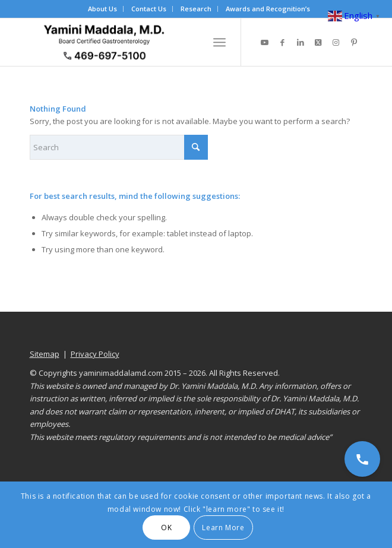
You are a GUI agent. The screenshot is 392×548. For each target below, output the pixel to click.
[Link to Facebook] (283, 42)
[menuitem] (103, 9)
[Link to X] (318, 42)
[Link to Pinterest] (354, 42)
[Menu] (219, 42)
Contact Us (149, 9)
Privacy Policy (95, 354)
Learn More (223, 528)
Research (196, 9)
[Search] (119, 147)
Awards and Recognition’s (268, 9)
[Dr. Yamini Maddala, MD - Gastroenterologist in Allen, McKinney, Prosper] (163, 42)
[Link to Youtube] (265, 42)
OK (166, 528)
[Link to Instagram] (336, 42)
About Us (102, 9)
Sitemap (45, 354)
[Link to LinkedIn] (301, 42)
